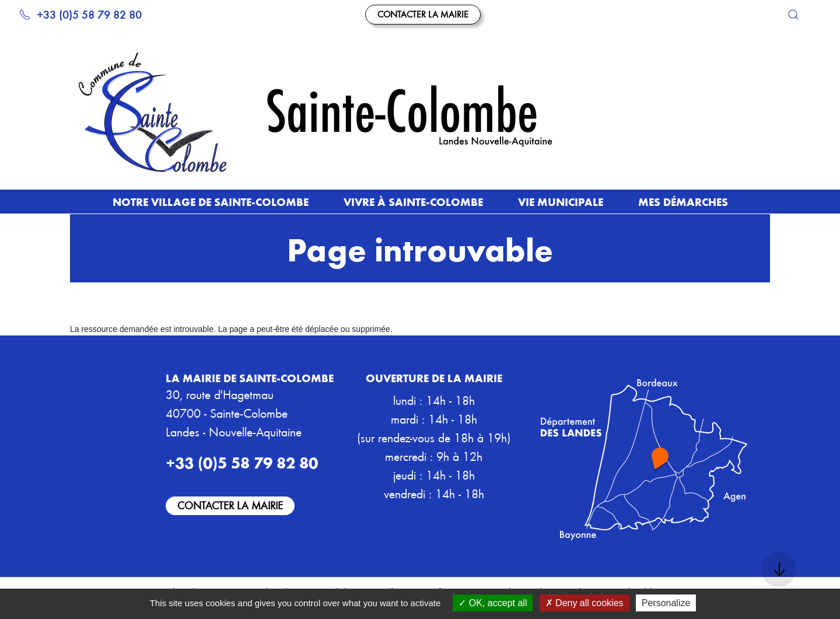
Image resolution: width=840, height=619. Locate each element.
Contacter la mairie (423, 14)
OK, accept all (493, 603)
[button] (793, 15)
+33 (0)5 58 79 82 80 (80, 14)
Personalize (666, 603)
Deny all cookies (584, 603)
